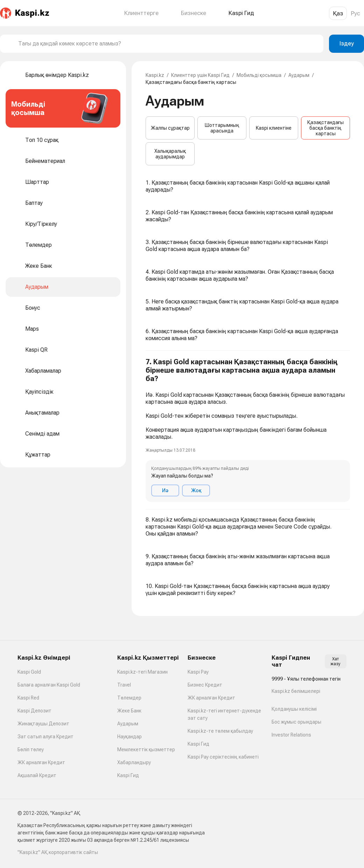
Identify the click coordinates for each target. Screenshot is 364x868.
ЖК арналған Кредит (41, 762)
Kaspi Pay (198, 672)
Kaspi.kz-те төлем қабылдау (220, 731)
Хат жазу (335, 661)
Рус (355, 13)
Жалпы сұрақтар (170, 128)
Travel (124, 685)
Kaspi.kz (155, 75)
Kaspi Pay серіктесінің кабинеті (223, 757)
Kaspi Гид (128, 775)
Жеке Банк (129, 711)
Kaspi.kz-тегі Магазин (142, 672)
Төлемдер (129, 698)
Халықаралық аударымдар (170, 154)
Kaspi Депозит (34, 711)
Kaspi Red (28, 698)
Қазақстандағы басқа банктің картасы (325, 128)
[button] (248, 430)
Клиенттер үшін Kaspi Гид (200, 75)
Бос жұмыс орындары (296, 722)
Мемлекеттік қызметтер (146, 749)
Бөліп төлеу (31, 749)
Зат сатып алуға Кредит (45, 737)
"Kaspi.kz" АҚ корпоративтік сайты (58, 852)
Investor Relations (291, 735)
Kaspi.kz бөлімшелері (296, 691)
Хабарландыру (134, 762)
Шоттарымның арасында (222, 128)
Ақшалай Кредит (37, 775)
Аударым (299, 75)
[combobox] (168, 44)
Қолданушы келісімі (294, 709)
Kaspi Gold (29, 672)
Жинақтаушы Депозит (43, 724)
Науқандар (129, 737)
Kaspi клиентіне (274, 128)
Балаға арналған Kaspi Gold (49, 685)
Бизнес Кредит (205, 685)
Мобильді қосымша (259, 75)
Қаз (338, 13)
